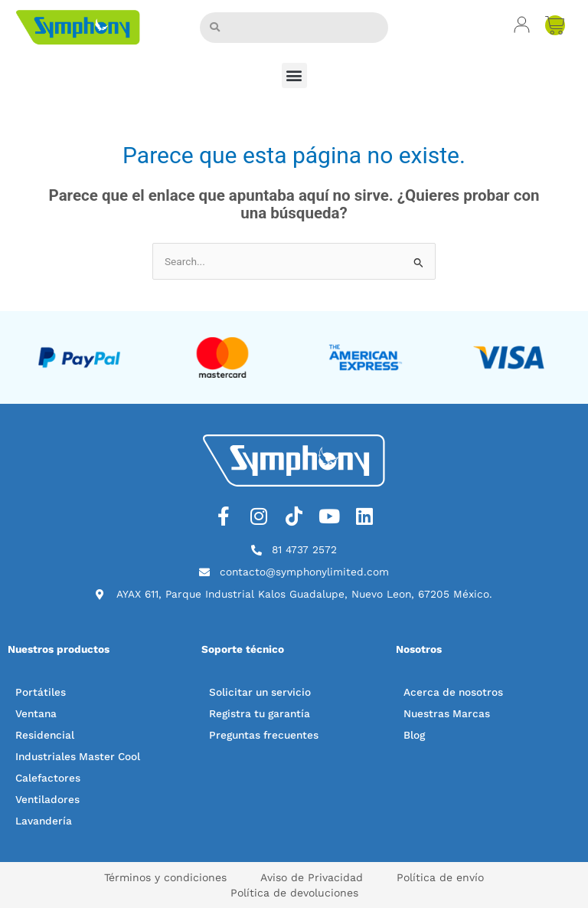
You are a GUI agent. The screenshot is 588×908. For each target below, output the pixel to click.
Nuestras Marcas (447, 713)
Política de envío (440, 877)
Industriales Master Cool (78, 756)
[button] (294, 75)
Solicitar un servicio (260, 692)
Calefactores (48, 778)
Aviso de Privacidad (312, 877)
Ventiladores (47, 799)
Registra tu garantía (260, 713)
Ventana (36, 713)
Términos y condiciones (165, 877)
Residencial (45, 735)
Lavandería (44, 821)
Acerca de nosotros (453, 692)
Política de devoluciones (294, 893)
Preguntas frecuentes (264, 735)
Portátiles (41, 692)
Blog (414, 735)
